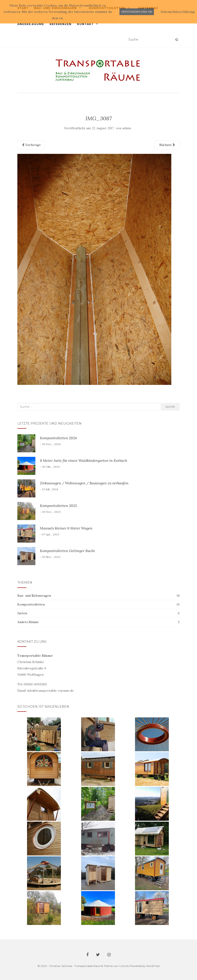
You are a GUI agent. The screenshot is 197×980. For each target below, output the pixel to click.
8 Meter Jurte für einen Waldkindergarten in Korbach (84, 460)
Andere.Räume (31, 24)
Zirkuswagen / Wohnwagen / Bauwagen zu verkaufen (84, 483)
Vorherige (31, 145)
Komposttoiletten (31, 604)
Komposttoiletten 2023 (58, 506)
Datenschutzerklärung (178, 12)
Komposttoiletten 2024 (58, 438)
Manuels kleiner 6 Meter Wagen (66, 528)
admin (127, 128)
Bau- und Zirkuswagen (34, 596)
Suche (170, 407)
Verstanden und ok (137, 12)
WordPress (153, 966)
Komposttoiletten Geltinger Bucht (67, 551)
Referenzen (61, 24)
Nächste (167, 145)
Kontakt (85, 24)
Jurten (22, 613)
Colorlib (124, 966)
